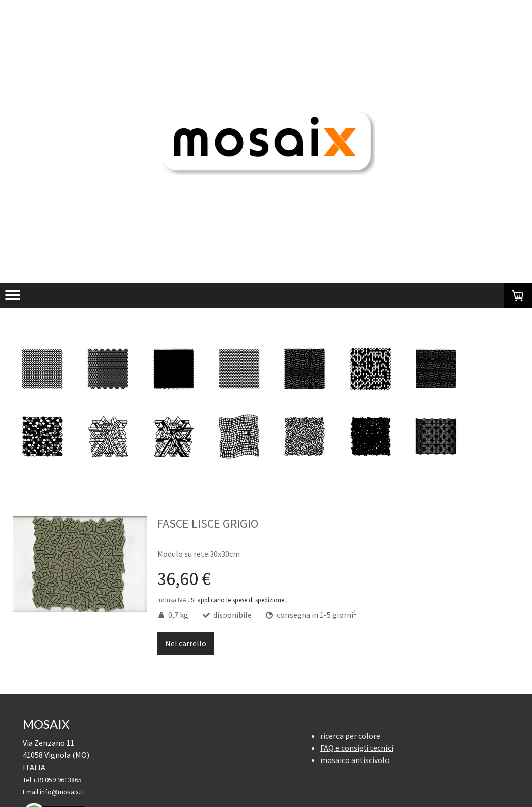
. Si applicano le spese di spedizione (237, 600)
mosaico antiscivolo (355, 760)
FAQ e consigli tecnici (357, 748)
